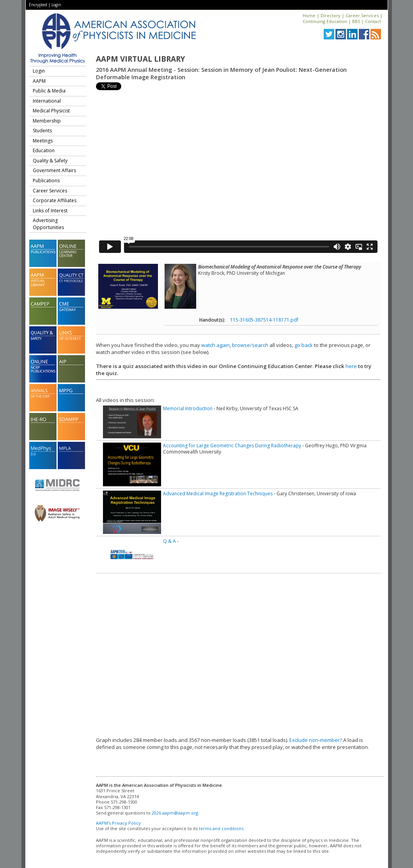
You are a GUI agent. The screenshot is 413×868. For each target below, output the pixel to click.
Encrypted (38, 5)
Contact (373, 21)
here (351, 366)
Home (309, 15)
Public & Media (49, 91)
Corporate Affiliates (55, 200)
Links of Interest (50, 211)
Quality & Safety (50, 161)
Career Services (362, 15)
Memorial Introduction (188, 408)
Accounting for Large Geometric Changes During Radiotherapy (232, 446)
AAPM (39, 81)
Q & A (169, 541)
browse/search (250, 345)
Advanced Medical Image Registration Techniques (218, 494)
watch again (215, 345)
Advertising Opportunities (48, 224)
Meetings (43, 141)
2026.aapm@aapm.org (175, 813)
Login (56, 5)
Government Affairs (54, 170)
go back (304, 345)
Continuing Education (325, 21)
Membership (47, 121)
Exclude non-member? (316, 740)
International (47, 101)
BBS (356, 21)
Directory (331, 15)
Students (42, 131)
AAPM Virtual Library (140, 59)
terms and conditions (221, 828)
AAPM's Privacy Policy (118, 823)
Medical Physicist (51, 111)
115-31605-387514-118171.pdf (264, 320)
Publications (46, 181)
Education (44, 150)
